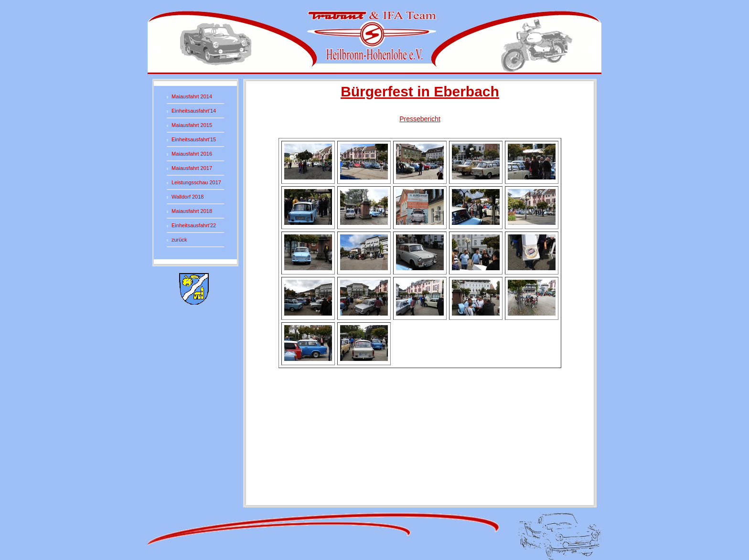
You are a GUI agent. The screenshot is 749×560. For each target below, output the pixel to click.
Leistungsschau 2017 (196, 182)
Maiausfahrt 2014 (192, 96)
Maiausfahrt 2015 (192, 125)
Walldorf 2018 (187, 197)
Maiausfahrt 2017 (192, 168)
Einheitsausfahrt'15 (194, 139)
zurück (179, 240)
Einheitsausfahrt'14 (194, 111)
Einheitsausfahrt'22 (194, 225)
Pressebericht (420, 119)
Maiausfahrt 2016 (192, 154)
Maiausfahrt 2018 (192, 211)
